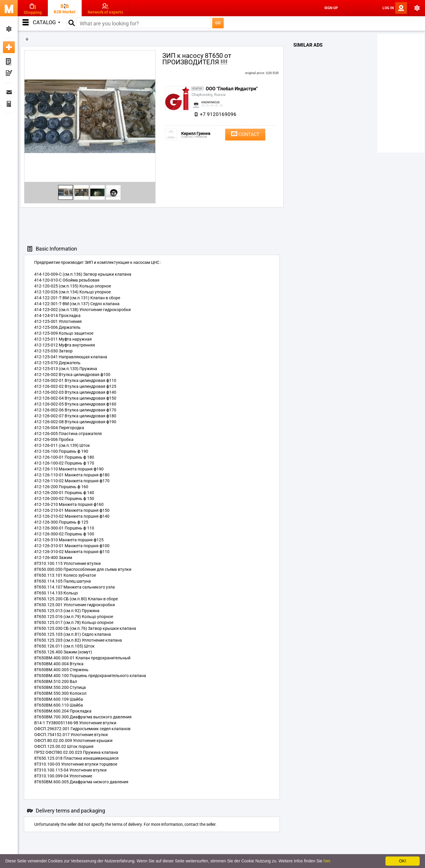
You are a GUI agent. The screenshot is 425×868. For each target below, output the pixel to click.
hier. (327, 861)
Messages (9, 92)
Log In (388, 8)
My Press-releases (9, 74)
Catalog (46, 22)
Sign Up (331, 8)
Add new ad (9, 47)
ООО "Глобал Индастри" (232, 89)
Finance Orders (9, 104)
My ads (9, 62)
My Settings (9, 29)
